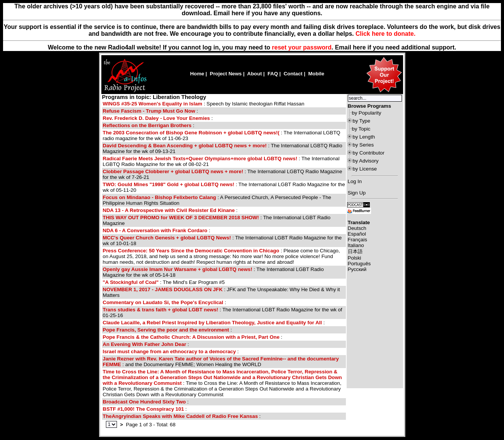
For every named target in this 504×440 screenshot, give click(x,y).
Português (359, 264)
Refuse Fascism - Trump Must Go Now (149, 111)
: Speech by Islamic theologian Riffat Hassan (204, 104)
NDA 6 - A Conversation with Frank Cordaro (155, 230)
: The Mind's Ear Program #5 (164, 282)
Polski (355, 258)
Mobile (316, 74)
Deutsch (357, 228)
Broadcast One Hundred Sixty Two (144, 402)
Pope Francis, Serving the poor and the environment (166, 330)
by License (365, 169)
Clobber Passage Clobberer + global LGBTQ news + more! (173, 171)
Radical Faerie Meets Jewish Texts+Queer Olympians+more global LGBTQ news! (200, 159)
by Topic (361, 129)
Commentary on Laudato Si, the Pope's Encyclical (163, 302)
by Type (362, 121)
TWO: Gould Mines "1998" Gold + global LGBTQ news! (169, 184)
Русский (357, 269)
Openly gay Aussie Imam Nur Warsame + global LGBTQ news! (178, 269)
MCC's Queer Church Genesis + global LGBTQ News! (167, 238)
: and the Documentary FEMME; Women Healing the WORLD (221, 362)
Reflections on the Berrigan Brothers (147, 125)
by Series (363, 145)
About (255, 74)
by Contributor (369, 153)
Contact (293, 74)
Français (358, 240)
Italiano (356, 245)
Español (357, 234)
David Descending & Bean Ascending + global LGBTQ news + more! (185, 146)
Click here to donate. (385, 34)
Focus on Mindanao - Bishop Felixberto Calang (160, 197)
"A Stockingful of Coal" (131, 282)
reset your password (302, 47)
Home (197, 74)
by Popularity (367, 113)
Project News (226, 74)
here (359, 47)
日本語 (355, 251)
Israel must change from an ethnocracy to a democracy (170, 352)
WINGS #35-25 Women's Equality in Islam (153, 104)
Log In (355, 181)
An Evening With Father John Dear (145, 344)
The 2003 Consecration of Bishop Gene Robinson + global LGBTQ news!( (191, 133)
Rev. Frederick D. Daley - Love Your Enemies (157, 118)
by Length (364, 137)
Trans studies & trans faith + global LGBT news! (161, 310)
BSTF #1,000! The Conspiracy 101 (143, 409)
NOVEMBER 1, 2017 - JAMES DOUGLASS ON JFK (163, 289)
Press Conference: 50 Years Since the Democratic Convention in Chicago (191, 251)
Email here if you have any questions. (268, 13)
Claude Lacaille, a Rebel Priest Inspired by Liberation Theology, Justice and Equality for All (212, 323)
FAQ (273, 74)
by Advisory (366, 161)
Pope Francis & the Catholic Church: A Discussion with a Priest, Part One (191, 337)
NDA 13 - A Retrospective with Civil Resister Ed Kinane (169, 210)
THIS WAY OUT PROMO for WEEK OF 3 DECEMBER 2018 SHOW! (181, 218)
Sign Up (357, 193)
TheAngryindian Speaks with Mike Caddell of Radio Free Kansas (180, 416)
